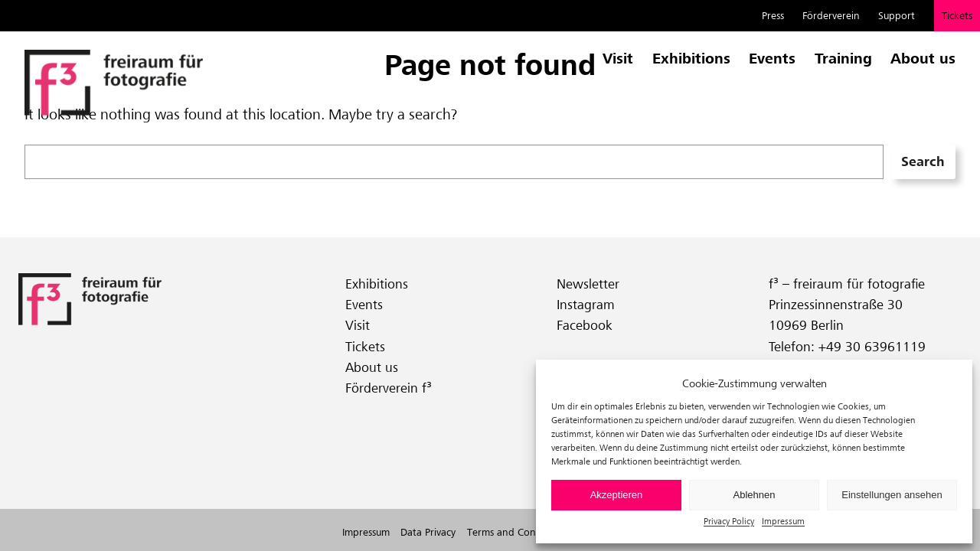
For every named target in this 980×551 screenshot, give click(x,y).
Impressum (783, 521)
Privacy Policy (729, 521)
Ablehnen (755, 495)
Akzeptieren (617, 495)
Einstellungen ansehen (892, 495)
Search (923, 161)
